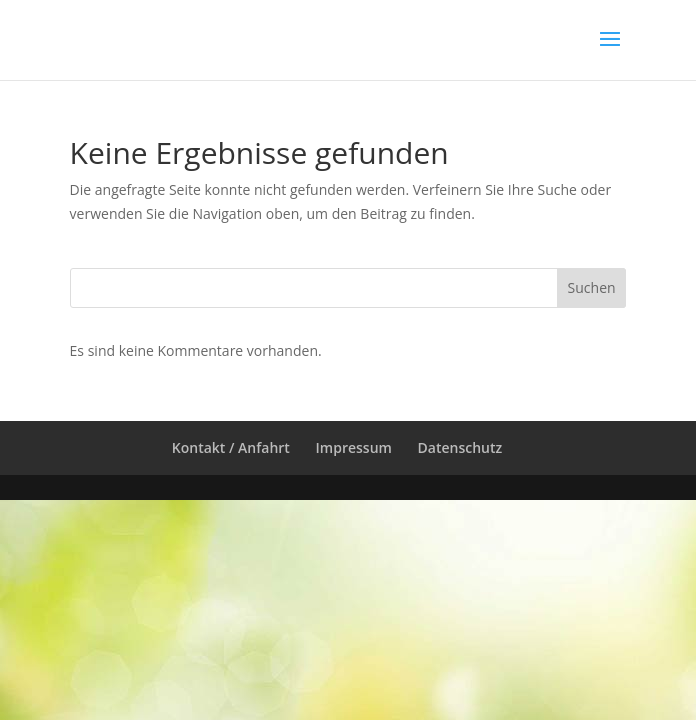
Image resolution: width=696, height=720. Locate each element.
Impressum (354, 447)
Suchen (592, 287)
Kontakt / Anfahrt (231, 447)
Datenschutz (460, 447)
